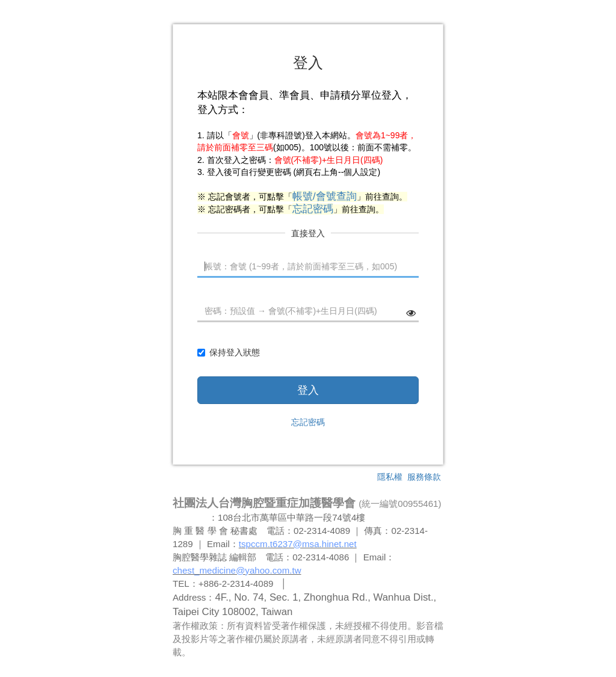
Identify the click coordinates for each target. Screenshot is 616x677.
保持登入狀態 (229, 352)
